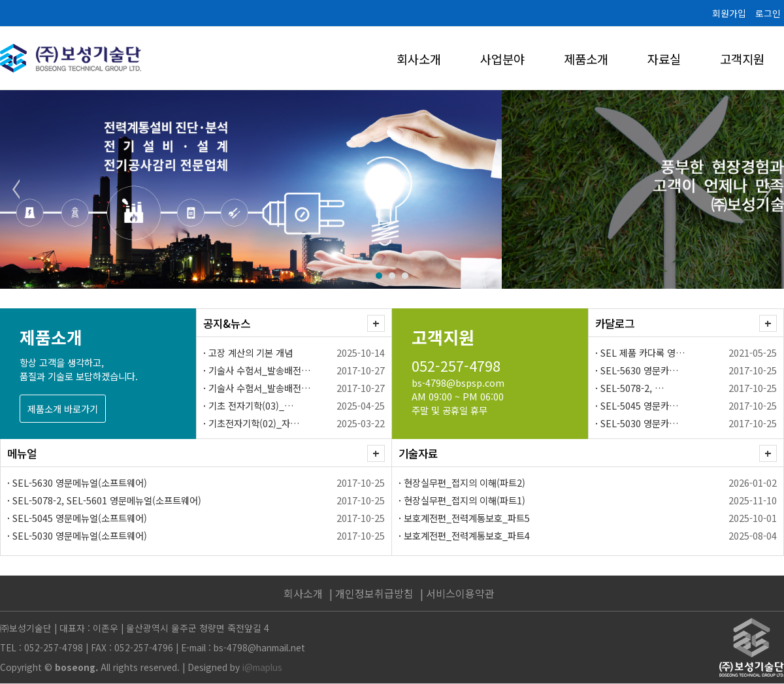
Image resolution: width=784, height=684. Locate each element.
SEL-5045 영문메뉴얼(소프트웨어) (80, 518)
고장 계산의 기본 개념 (251, 352)
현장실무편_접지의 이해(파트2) (465, 482)
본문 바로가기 (0, 0)
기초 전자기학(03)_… (251, 405)
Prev (17, 189)
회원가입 (729, 13)
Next (767, 189)
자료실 (664, 58)
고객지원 (742, 58)
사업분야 (502, 58)
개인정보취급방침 (374, 593)
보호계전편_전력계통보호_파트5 (467, 518)
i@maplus (262, 667)
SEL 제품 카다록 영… (643, 352)
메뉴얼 (22, 453)
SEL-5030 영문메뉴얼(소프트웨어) (80, 535)
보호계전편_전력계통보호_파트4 (467, 535)
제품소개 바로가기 (63, 409)
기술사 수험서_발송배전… (260, 370)
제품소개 (586, 58)
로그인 (768, 13)
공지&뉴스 (227, 323)
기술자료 (418, 453)
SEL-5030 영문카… (640, 423)
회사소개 (419, 58)
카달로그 (615, 323)
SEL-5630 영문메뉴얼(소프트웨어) (80, 482)
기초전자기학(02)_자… (254, 423)
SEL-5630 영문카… (640, 370)
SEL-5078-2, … (632, 388)
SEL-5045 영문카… (640, 405)
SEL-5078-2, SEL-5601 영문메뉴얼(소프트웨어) (107, 500)
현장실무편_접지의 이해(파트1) (465, 500)
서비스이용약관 (460, 593)
